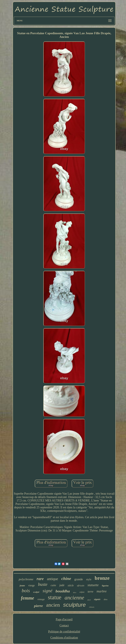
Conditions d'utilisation (64, 638)
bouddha (63, 591)
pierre (38, 606)
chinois (92, 607)
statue (55, 597)
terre (90, 592)
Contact (64, 625)
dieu (105, 599)
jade (62, 585)
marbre (102, 591)
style (89, 579)
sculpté (36, 592)
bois (26, 591)
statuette (93, 585)
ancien (53, 605)
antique (52, 579)
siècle (71, 585)
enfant (82, 592)
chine (66, 579)
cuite (53, 585)
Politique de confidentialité (64, 632)
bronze (102, 578)
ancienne (74, 598)
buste (43, 584)
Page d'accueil (64, 619)
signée (97, 599)
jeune (22, 586)
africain (81, 586)
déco (75, 592)
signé (47, 591)
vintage (41, 599)
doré (89, 600)
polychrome (26, 579)
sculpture (74, 605)
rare (40, 579)
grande (79, 579)
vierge (31, 585)
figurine (105, 586)
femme (27, 598)
